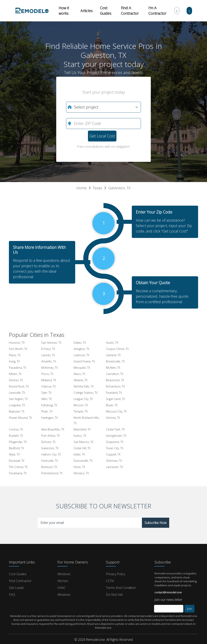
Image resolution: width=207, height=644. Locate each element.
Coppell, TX (113, 454)
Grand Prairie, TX (84, 361)
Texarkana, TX (18, 473)
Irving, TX (14, 361)
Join (189, 609)
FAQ (12, 595)
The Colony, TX (18, 467)
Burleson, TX (49, 467)
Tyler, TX (46, 393)
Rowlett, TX (16, 436)
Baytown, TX (17, 411)
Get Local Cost (102, 136)
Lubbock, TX (81, 355)
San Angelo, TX (18, 399)
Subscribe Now (156, 523)
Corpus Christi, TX (117, 349)
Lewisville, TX (17, 393)
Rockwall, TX (17, 461)
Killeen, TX (15, 374)
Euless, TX (80, 436)
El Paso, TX (48, 349)
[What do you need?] (103, 107)
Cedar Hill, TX (82, 448)
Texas (97, 188)
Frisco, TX (47, 374)
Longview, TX (17, 405)
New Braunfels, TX (53, 429)
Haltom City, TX (51, 454)
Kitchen (63, 581)
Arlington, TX (81, 349)
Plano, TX (15, 355)
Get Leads (16, 588)
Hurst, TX (79, 467)
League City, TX (83, 399)
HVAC (62, 588)
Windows (64, 574)
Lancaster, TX (115, 467)
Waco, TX (79, 374)
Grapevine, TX (115, 442)
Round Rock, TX (19, 386)
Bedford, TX (16, 448)
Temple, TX (81, 411)
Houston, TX (17, 343)
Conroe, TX (16, 429)
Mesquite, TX (82, 368)
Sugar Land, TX (115, 399)
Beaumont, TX (115, 380)
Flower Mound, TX (20, 418)
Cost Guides (106, 11)
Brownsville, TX (115, 361)
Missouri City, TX (116, 411)
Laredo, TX (48, 355)
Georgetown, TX (116, 436)
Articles (87, 11)
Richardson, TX (115, 386)
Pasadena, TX (18, 368)
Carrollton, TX (115, 374)
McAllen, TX (113, 368)
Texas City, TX (115, 448)
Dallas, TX (80, 343)
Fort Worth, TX (18, 349)
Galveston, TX (119, 188)
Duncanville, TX (83, 461)
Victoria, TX (113, 418)
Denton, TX (16, 380)
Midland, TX (49, 380)
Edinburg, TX (49, 405)
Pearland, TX (114, 393)
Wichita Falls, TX (84, 386)
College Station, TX (86, 393)
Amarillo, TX (49, 361)
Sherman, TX (114, 461)
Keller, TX (79, 454)
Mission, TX (81, 405)
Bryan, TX (112, 405)
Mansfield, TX (82, 429)
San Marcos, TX (83, 442)
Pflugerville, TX (18, 442)
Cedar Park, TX (115, 429)
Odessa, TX (49, 386)
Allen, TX (46, 399)
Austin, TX (112, 343)
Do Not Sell (114, 595)
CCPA (110, 581)
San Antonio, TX (51, 343)
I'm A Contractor (157, 11)
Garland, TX (113, 355)
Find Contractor (20, 581)
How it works (64, 11)
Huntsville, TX (50, 461)
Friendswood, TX (52, 473)
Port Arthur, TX (51, 436)
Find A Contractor (130, 11)
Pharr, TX (47, 411)
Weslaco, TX (81, 473)
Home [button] (81, 188)
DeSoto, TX (48, 442)
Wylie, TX (14, 454)
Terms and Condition (121, 588)
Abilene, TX (81, 380)
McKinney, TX (50, 368)
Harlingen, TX (50, 418)
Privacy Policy (116, 574)
